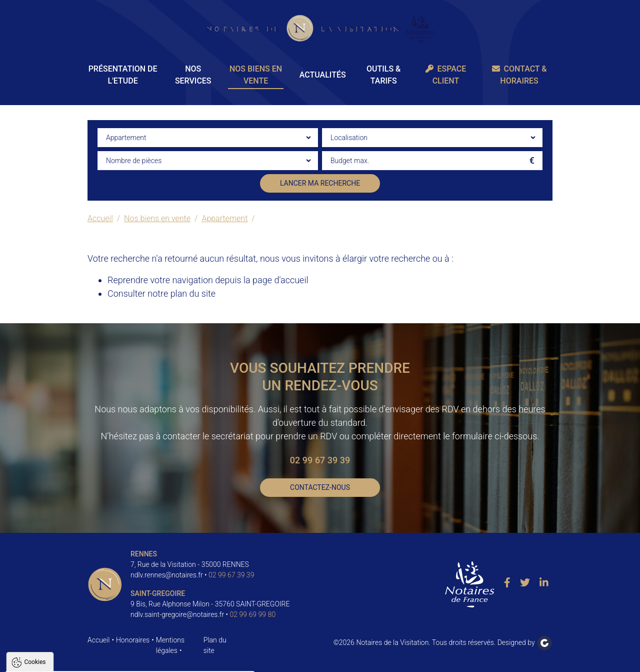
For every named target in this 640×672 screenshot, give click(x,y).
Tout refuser (133, 660)
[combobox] (208, 138)
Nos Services (193, 75)
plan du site (193, 293)
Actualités (323, 75)
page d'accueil (280, 280)
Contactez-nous (320, 487)
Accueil (100, 218)
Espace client (446, 75)
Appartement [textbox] (126, 138)
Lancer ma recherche (320, 183)
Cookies (35, 540)
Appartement (224, 218)
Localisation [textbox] (349, 138)
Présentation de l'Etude (123, 75)
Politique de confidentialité (56, 635)
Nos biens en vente (256, 75)
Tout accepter (71, 660)
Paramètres (192, 660)
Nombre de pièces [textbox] (134, 161)
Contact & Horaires (519, 75)
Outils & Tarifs (383, 75)
